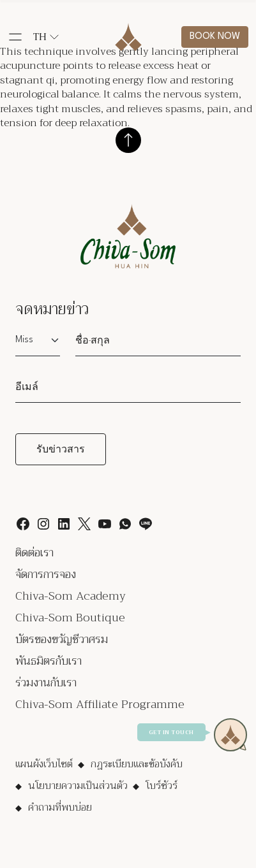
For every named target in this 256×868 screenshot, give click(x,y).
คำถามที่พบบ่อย (60, 807)
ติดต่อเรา (34, 553)
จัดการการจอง (46, 574)
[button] (15, 37)
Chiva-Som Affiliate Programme (100, 704)
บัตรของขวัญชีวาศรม (62, 639)
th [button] (46, 37)
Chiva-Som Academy (71, 596)
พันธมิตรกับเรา (49, 661)
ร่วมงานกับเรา (46, 683)
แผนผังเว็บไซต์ (44, 764)
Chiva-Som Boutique (70, 618)
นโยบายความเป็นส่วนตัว (78, 786)
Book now (215, 37)
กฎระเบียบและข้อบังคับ (137, 764)
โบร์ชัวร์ (162, 786)
